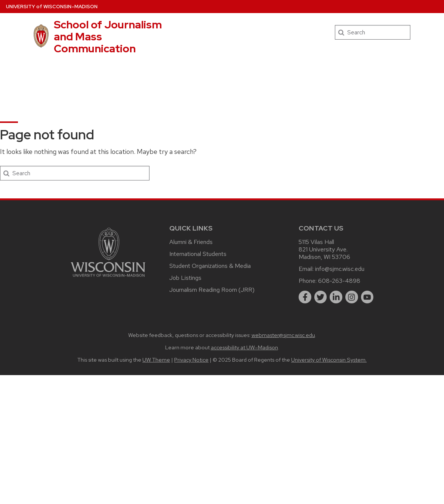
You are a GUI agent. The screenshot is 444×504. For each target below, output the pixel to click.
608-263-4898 (339, 281)
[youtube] (367, 297)
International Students (198, 254)
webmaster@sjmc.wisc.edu (283, 335)
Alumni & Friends (191, 242)
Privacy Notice (191, 360)
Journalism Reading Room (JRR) (212, 290)
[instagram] (352, 297)
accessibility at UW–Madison (244, 347)
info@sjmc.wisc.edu (340, 269)
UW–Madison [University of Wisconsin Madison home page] (52, 7)
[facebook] (305, 297)
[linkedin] (336, 297)
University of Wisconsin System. (329, 360)
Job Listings (185, 278)
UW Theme (156, 360)
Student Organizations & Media (210, 266)
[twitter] (321, 297)
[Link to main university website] (108, 278)
